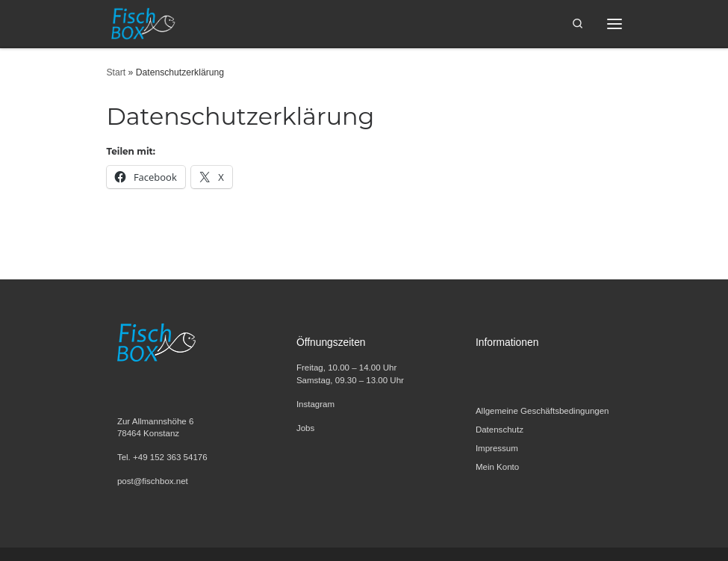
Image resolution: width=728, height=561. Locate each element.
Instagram (315, 404)
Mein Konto (497, 467)
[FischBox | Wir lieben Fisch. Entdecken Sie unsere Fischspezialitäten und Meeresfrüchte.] (143, 22)
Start (116, 72)
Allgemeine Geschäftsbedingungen (542, 411)
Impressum (497, 448)
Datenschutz (500, 430)
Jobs (305, 428)
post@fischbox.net (153, 481)
